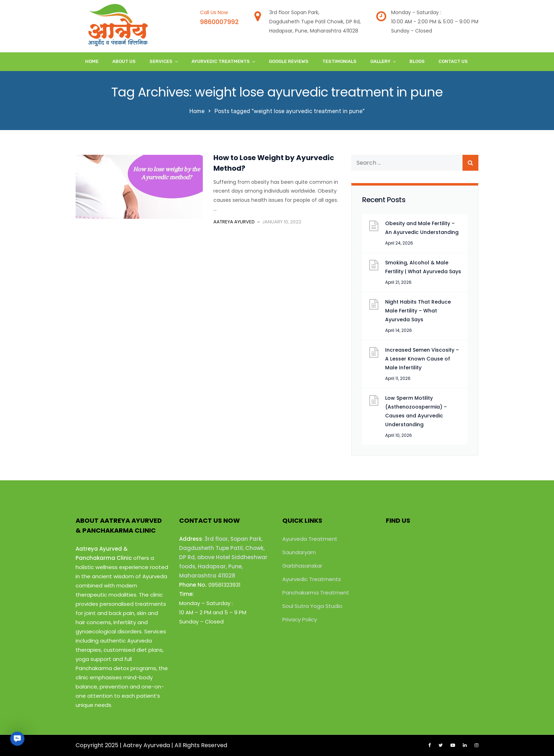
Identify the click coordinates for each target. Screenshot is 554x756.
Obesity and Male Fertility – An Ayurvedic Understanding (422, 228)
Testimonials (339, 61)
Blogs (417, 61)
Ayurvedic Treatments (221, 61)
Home (92, 61)
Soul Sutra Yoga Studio (312, 606)
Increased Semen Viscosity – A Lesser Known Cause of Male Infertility (422, 359)
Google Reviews (289, 61)
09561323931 (225, 585)
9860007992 (219, 22)
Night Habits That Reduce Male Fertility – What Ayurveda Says (418, 311)
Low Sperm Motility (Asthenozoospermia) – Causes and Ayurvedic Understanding (416, 411)
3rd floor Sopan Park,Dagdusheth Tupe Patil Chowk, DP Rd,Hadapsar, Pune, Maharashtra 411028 (315, 22)
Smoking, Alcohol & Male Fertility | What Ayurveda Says (423, 267)
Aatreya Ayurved (234, 222)
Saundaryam (299, 552)
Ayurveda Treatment (310, 539)
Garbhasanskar (302, 566)
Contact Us (453, 61)
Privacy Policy (300, 619)
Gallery (380, 61)
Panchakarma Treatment (316, 593)
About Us (124, 61)
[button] (17, 739)
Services (161, 61)
